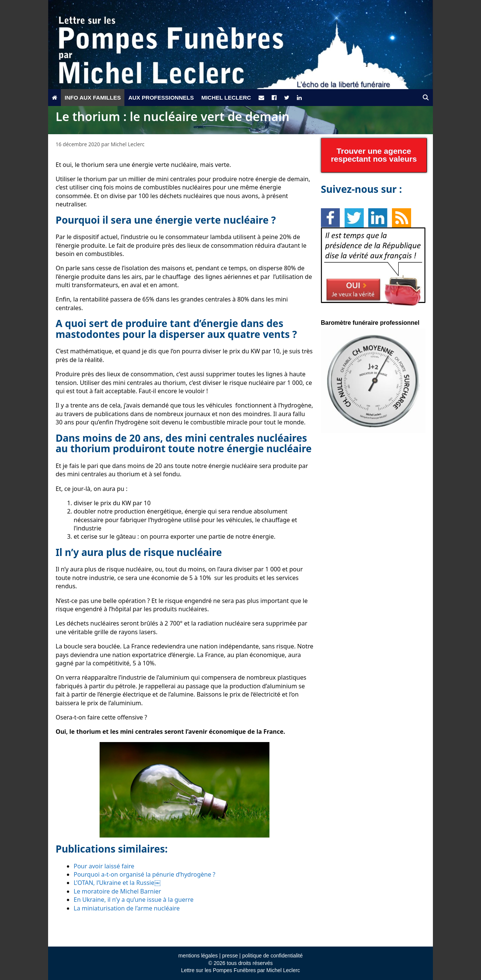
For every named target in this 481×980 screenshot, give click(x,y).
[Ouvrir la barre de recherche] (426, 98)
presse (230, 956)
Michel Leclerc (226, 98)
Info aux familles (93, 98)
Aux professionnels (161, 98)
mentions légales (198, 956)
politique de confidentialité (272, 956)
